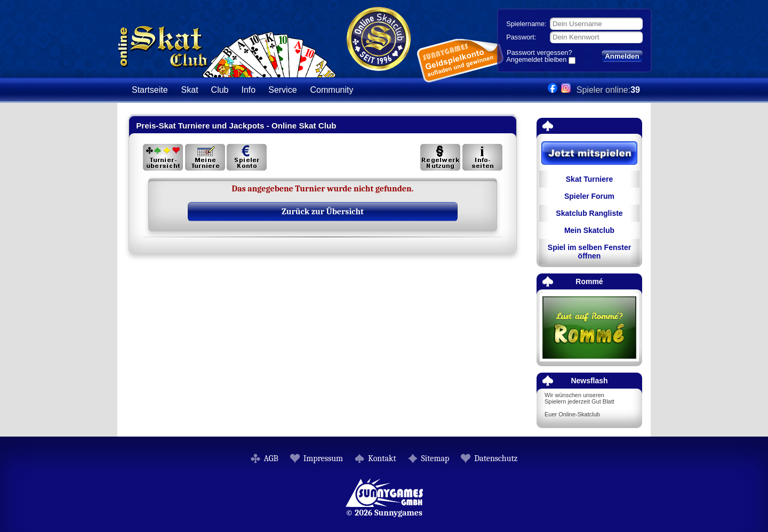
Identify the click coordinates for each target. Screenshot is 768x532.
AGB (271, 458)
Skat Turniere (589, 179)
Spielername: (526, 24)
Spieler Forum (589, 196)
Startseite (150, 90)
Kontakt (382, 458)
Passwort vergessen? (539, 53)
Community (332, 90)
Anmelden (622, 56)
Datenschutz (496, 458)
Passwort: (521, 37)
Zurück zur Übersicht (323, 212)
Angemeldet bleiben (536, 60)
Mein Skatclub (589, 230)
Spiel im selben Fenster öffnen (589, 252)
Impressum (323, 458)
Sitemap (435, 458)
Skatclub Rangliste (589, 213)
